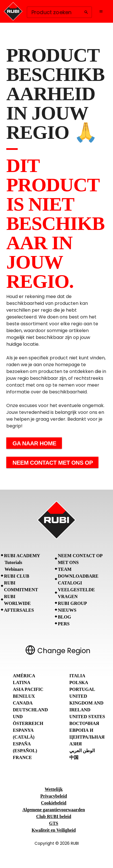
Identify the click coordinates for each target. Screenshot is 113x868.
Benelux (24, 696)
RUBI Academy (22, 556)
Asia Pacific (28, 689)
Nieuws (67, 610)
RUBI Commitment (21, 586)
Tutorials (13, 562)
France (22, 757)
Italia (77, 676)
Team (65, 569)
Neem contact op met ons (80, 559)
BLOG (64, 617)
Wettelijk (54, 789)
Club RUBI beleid (54, 816)
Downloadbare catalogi (78, 579)
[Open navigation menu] (101, 11)
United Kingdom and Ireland (86, 703)
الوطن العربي (82, 751)
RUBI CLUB (17, 576)
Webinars (14, 569)
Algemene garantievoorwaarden (54, 810)
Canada (23, 703)
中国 (74, 757)
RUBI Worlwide (17, 600)
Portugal (82, 689)
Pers (64, 624)
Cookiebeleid (54, 803)
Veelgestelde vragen (76, 593)
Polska (79, 683)
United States (87, 717)
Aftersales (19, 610)
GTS (54, 823)
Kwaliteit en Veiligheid (54, 830)
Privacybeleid (54, 796)
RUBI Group (72, 603)
